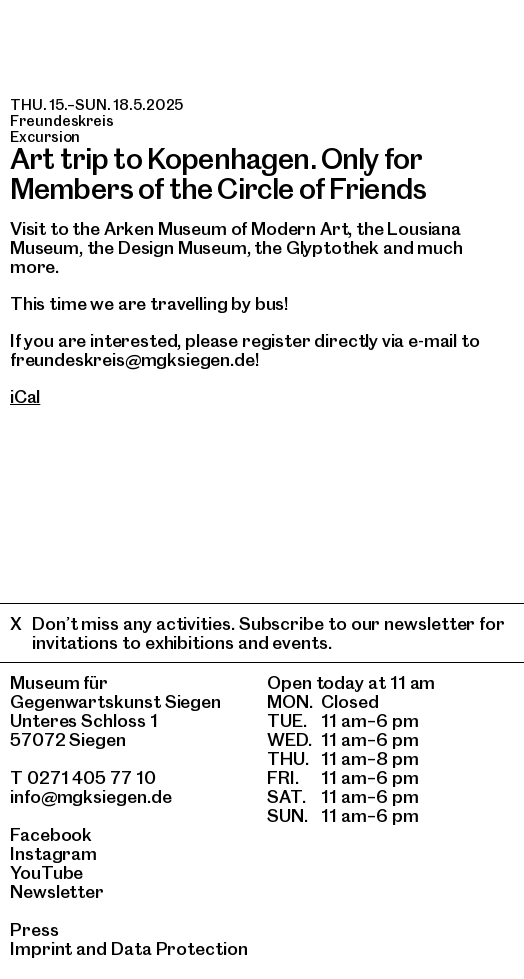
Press (34, 929)
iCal (25, 396)
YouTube (46, 872)
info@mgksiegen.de (91, 796)
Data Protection (179, 948)
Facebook (51, 834)
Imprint (41, 948)
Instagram (53, 853)
